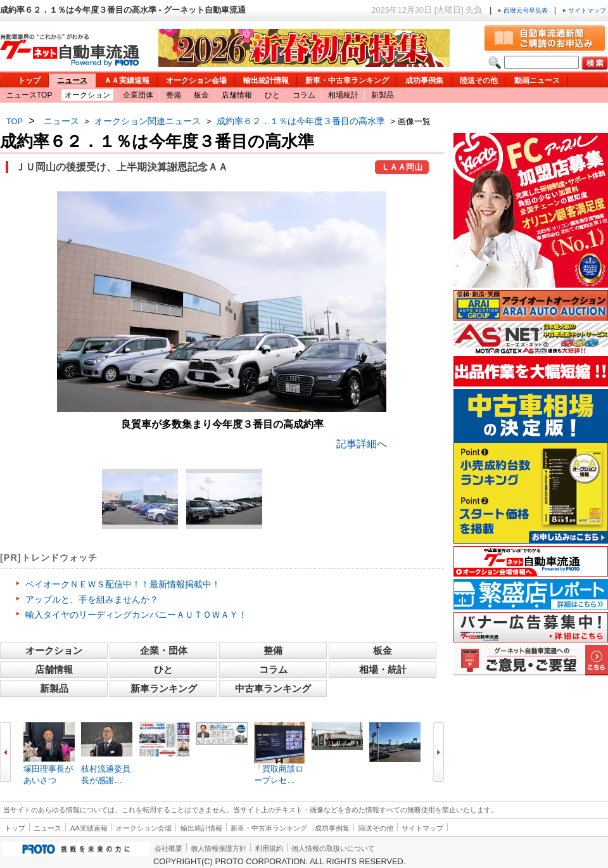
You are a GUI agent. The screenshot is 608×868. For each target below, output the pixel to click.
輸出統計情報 (266, 80)
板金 (201, 95)
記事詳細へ (362, 444)
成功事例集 (424, 80)
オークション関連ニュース (148, 121)
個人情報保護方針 (218, 848)
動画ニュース (537, 80)
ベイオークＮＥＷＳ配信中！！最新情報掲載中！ (123, 584)
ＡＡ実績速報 (127, 80)
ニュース (72, 80)
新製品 (383, 95)
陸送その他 (479, 80)
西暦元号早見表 (524, 10)
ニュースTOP (29, 95)
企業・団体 (164, 650)
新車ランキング (164, 688)
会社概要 (168, 848)
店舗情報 (237, 95)
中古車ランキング (273, 688)
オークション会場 (196, 80)
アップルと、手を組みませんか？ (92, 599)
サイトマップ (584, 10)
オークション (87, 95)
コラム (304, 95)
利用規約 (269, 848)
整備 (174, 95)
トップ (29, 80)
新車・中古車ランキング (347, 80)
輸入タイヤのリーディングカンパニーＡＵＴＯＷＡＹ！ (136, 615)
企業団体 (138, 95)
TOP (15, 121)
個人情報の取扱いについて (333, 848)
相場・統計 (383, 669)
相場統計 (343, 95)
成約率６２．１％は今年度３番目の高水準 (301, 121)
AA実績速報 (89, 828)
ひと (272, 95)
